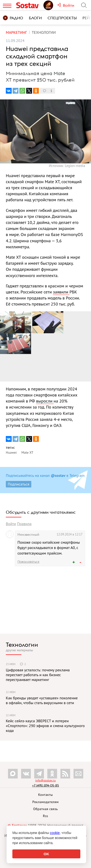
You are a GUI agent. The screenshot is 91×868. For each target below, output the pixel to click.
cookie (55, 833)
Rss (45, 816)
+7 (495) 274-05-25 (45, 785)
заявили (61, 292)
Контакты (45, 795)
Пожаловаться (28, 562)
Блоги (35, 18)
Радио (13, 18)
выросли (45, 401)
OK (46, 854)
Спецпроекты (62, 18)
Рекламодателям (45, 802)
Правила (24, 524)
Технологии (22, 645)
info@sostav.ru (45, 780)
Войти (11, 524)
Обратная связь (46, 809)
